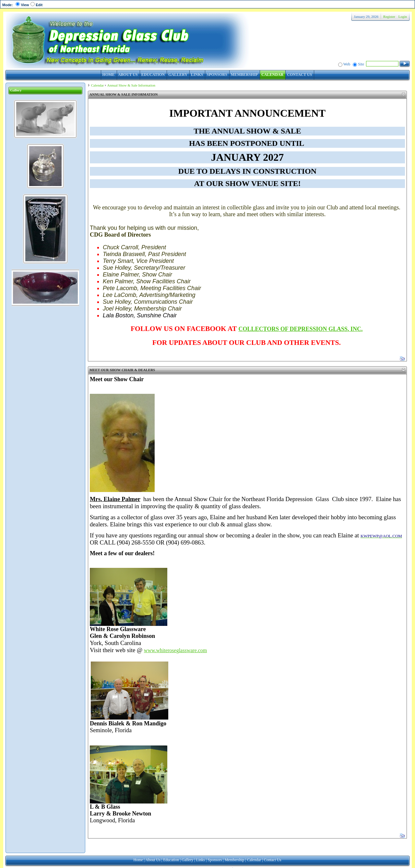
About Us (153, 860)
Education (171, 860)
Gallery (187, 860)
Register (389, 17)
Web (347, 64)
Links (201, 860)
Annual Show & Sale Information (131, 85)
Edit (39, 5)
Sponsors (215, 860)
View (25, 5)
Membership (235, 860)
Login (403, 17)
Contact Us (273, 860)
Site (361, 64)
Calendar (98, 85)
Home (138, 860)
